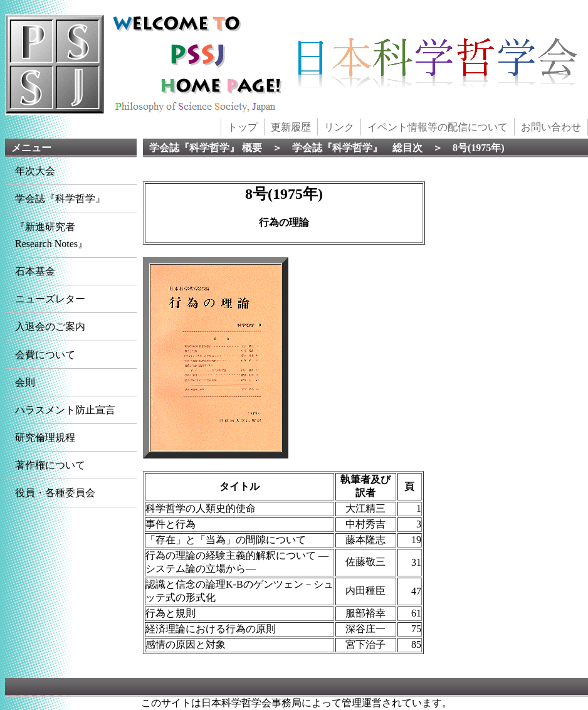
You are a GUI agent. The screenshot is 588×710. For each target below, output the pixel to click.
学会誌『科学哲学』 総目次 (357, 148)
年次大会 (35, 171)
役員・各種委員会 (55, 493)
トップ (243, 127)
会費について (45, 355)
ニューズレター (50, 299)
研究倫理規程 (45, 437)
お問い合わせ (551, 127)
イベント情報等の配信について (438, 127)
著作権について (50, 465)
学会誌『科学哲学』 (60, 199)
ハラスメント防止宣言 (65, 410)
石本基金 (35, 271)
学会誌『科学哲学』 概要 (206, 148)
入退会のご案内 (50, 326)
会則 (25, 382)
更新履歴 (291, 127)
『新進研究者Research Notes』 (51, 235)
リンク (339, 127)
